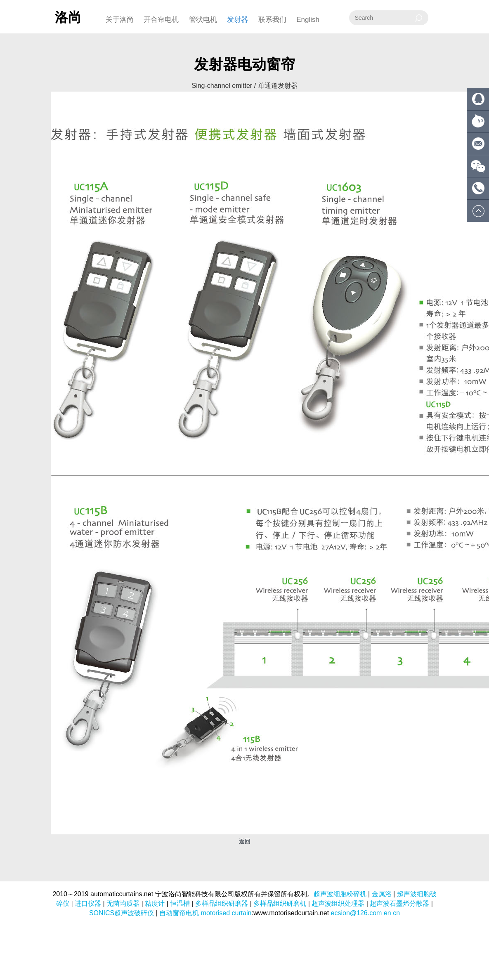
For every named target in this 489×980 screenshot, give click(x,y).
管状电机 (203, 20)
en (387, 913)
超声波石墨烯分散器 (399, 903)
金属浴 (382, 894)
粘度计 (155, 903)
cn (396, 913)
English (308, 20)
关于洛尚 (120, 20)
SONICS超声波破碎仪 (122, 913)
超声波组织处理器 (338, 903)
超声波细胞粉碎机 (340, 894)
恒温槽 (180, 903)
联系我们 (272, 20)
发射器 (237, 20)
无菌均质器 (123, 903)
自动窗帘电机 (179, 913)
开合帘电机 (161, 20)
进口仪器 (88, 903)
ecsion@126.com (357, 913)
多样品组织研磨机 (280, 903)
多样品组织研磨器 (222, 903)
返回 (245, 841)
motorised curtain (226, 913)
